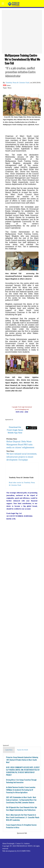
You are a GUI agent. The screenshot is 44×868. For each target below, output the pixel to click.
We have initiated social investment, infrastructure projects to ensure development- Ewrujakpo (22, 457)
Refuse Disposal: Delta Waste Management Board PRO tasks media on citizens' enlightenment (20, 444)
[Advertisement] (22, 32)
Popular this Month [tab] (23, 750)
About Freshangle (8, 843)
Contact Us (19, 843)
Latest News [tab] (9, 750)
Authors (27, 843)
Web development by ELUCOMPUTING (16, 851)
